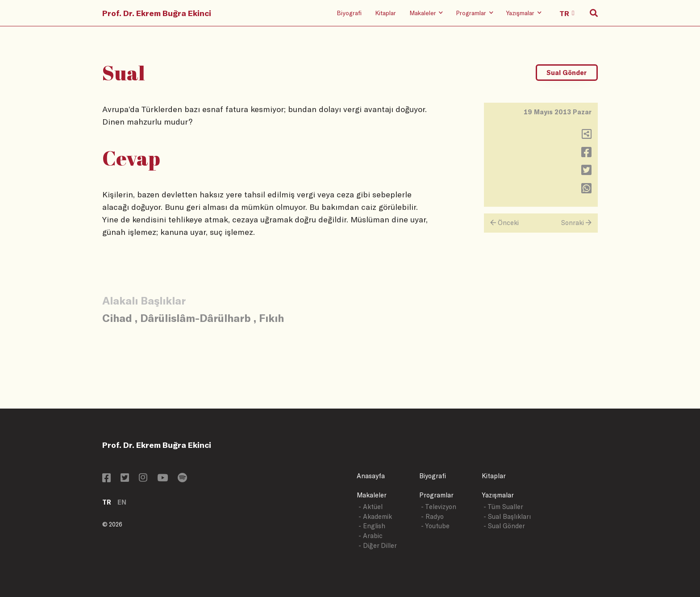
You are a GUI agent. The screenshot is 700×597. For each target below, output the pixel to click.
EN (122, 502)
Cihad (117, 318)
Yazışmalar (498, 495)
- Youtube (435, 526)
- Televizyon (439, 507)
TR (107, 502)
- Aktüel (371, 507)
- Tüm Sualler (503, 507)
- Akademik (375, 516)
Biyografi (349, 13)
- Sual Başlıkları (507, 516)
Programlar (436, 495)
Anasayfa (371, 476)
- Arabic (371, 536)
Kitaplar (385, 13)
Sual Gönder (567, 73)
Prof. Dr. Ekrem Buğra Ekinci (157, 13)
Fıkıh (271, 318)
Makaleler (372, 495)
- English (372, 526)
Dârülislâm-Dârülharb (196, 318)
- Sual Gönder (504, 526)
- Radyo (432, 516)
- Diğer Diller (378, 545)
